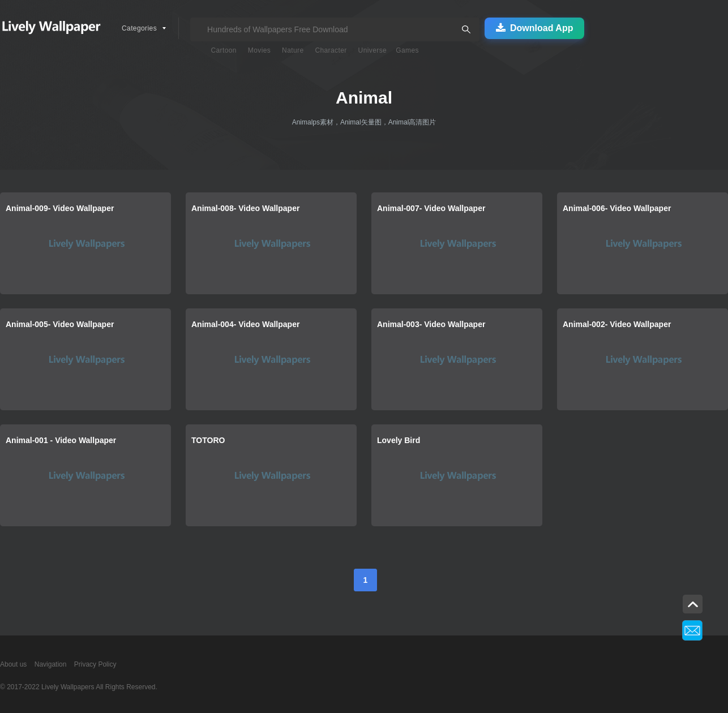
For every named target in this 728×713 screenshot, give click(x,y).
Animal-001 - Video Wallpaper (61, 440)
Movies (259, 50)
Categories (139, 28)
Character (331, 50)
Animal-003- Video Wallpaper (431, 324)
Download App (534, 28)
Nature (293, 50)
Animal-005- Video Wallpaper (60, 324)
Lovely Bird (399, 440)
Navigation (51, 664)
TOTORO (208, 440)
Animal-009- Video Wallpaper (60, 208)
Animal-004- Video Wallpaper (245, 324)
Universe (373, 50)
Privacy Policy (95, 664)
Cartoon (224, 50)
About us (13, 664)
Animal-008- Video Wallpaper (245, 208)
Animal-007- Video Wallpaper (431, 208)
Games (407, 50)
